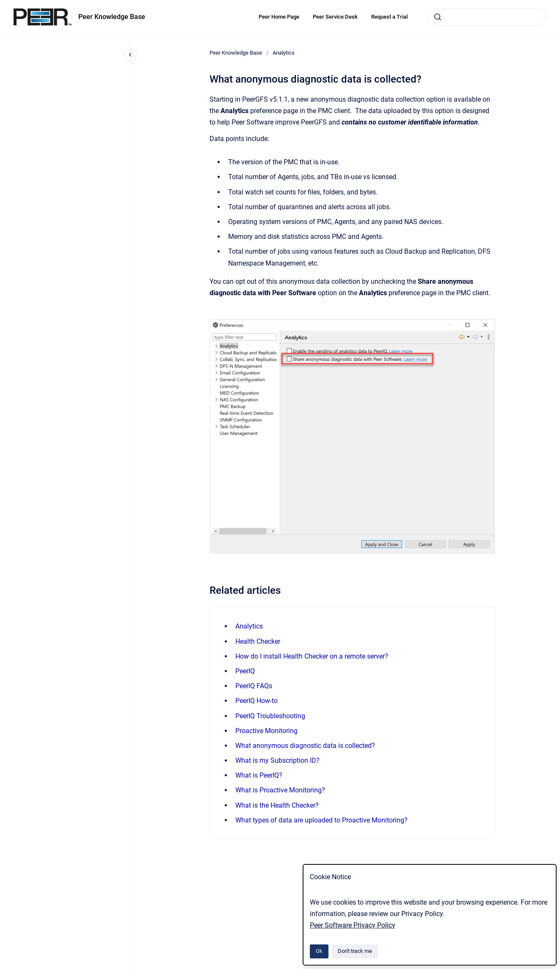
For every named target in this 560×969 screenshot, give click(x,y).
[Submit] (438, 17)
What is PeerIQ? (259, 775)
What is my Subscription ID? (277, 760)
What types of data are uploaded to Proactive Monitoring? (321, 820)
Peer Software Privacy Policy (353, 925)
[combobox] (487, 17)
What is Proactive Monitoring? (280, 790)
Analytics (284, 53)
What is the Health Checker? (277, 805)
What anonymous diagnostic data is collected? (305, 746)
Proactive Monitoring (266, 731)
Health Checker (258, 641)
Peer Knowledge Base (112, 17)
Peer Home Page (279, 17)
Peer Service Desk (335, 17)
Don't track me (355, 951)
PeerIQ (245, 671)
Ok (319, 951)
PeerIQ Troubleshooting (270, 716)
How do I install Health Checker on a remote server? (312, 656)
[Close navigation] (130, 55)
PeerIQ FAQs (254, 686)
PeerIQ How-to (257, 701)
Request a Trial (389, 17)
